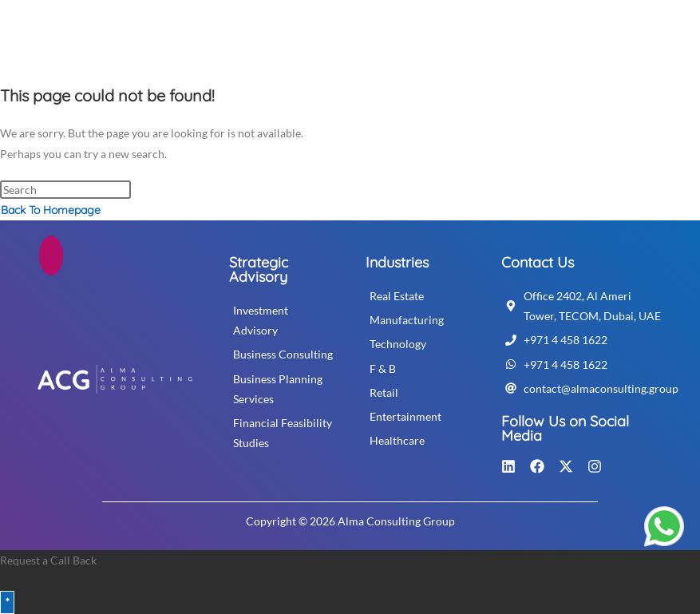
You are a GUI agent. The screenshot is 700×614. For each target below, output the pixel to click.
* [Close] (7, 602)
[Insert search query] (65, 190)
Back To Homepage (51, 210)
